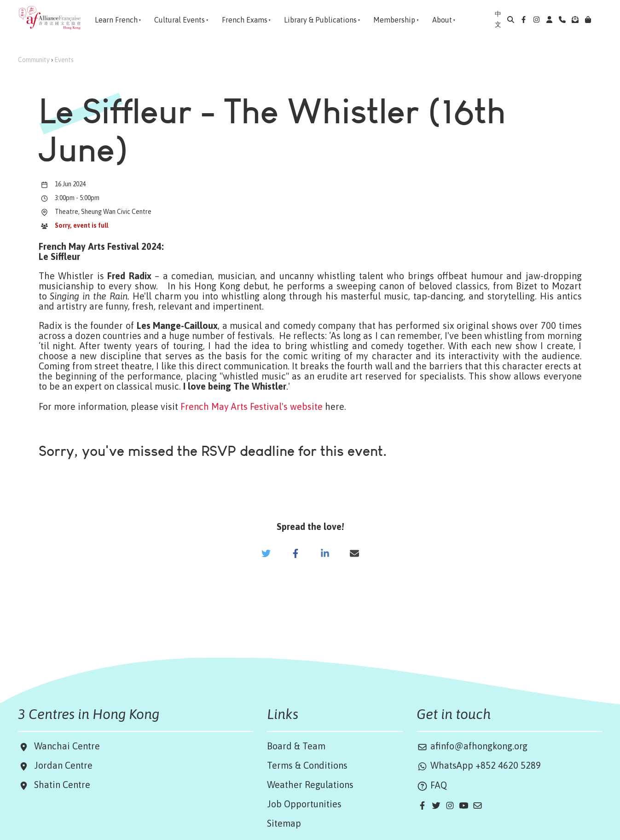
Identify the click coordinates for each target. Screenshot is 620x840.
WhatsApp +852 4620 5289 (479, 765)
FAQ (432, 785)
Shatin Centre (60, 785)
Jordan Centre (61, 765)
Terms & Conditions (307, 765)
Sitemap (284, 823)
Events (64, 60)
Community (34, 60)
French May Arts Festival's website (252, 406)
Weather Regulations (310, 785)
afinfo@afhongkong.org (472, 746)
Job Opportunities (304, 804)
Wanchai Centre (68, 746)
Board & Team (296, 746)
